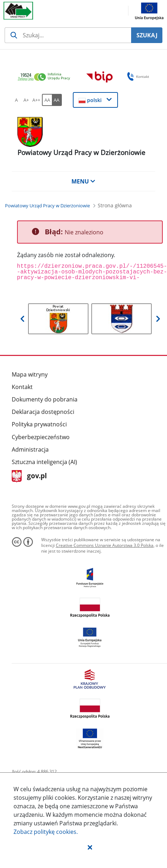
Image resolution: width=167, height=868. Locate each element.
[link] (46, 77)
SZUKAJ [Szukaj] (147, 35)
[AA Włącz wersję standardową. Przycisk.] (47, 100)
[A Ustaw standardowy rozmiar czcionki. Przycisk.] (16, 100)
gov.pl (29, 476)
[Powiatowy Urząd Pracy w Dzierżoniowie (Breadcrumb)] (47, 206)
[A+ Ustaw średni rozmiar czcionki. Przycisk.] (26, 100)
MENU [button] (83, 181)
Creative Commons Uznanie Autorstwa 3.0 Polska (105, 545)
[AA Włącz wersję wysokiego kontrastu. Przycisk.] (57, 100)
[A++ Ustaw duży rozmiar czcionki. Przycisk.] (36, 100)
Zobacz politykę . (46, 832)
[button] (90, 847)
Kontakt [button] (137, 76)
